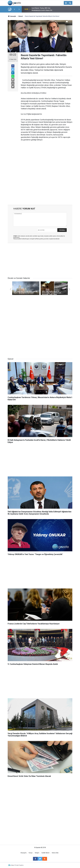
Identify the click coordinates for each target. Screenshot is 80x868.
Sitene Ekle (55, 853)
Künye (31, 853)
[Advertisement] (47, 157)
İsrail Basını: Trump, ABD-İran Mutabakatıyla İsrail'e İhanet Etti (42, 9)
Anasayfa (24, 853)
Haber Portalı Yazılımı (17, 865)
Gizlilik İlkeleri (45, 853)
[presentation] (14, 9)
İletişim (37, 853)
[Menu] (66, 3)
